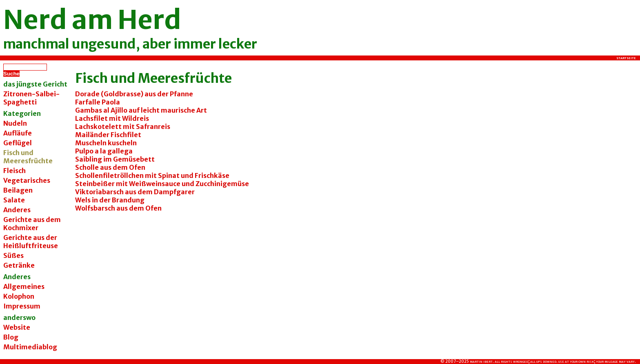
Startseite (626, 58)
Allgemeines (24, 286)
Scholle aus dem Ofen (110, 167)
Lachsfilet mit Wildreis (112, 118)
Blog (11, 337)
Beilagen (18, 190)
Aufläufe (18, 133)
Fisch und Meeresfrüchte (153, 78)
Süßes (13, 255)
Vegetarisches (27, 180)
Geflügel (18, 143)
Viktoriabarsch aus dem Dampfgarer (135, 192)
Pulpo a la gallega (104, 151)
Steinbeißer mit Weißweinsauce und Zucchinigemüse (162, 184)
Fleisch (14, 171)
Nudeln (15, 123)
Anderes (17, 210)
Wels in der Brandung (110, 200)
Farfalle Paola (98, 102)
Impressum (22, 306)
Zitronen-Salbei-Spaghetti (31, 98)
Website (17, 327)
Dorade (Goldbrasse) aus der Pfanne (134, 94)
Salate (14, 200)
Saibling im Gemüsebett (115, 159)
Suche (11, 74)
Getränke (19, 265)
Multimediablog (30, 347)
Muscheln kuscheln (106, 143)
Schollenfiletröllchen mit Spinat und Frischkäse (152, 175)
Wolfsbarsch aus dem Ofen (118, 208)
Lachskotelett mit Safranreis (123, 127)
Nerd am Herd (92, 20)
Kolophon (19, 296)
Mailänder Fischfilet (108, 135)
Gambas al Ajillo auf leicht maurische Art (141, 110)
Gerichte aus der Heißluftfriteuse (31, 242)
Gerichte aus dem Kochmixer (32, 224)
